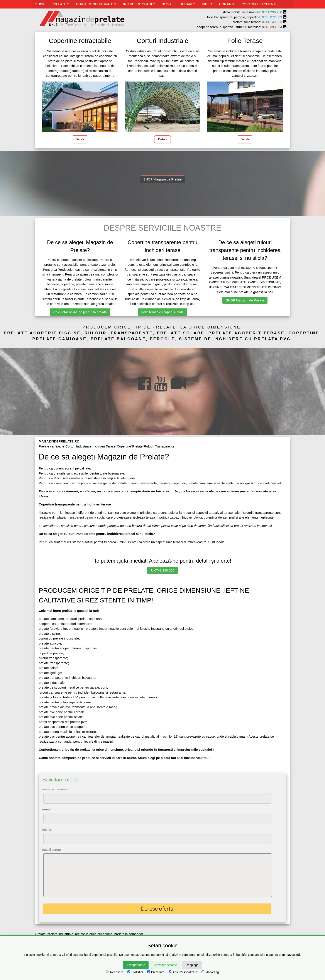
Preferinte (156, 972)
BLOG (166, 4)
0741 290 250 (162, 570)
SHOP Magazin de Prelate (162, 179)
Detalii (80, 139)
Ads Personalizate (183, 972)
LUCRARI (186, 4)
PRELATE (60, 4)
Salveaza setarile (165, 965)
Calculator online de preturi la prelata (80, 312)
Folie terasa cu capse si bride (162, 312)
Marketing (210, 972)
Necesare (115, 972)
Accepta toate (136, 965)
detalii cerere (52, 850)
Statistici (135, 972)
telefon (47, 829)
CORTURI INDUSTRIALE (96, 4)
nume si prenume (55, 789)
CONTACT (227, 4)
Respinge (192, 965)
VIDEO (207, 4)
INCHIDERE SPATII (139, 4)
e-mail (47, 809)
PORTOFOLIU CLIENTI (259, 4)
